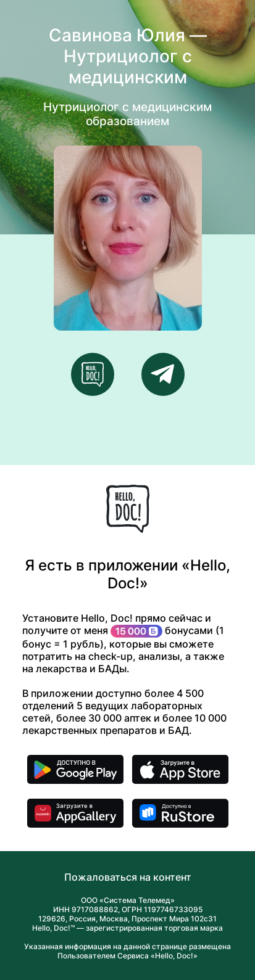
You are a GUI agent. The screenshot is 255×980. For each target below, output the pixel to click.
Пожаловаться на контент (128, 877)
